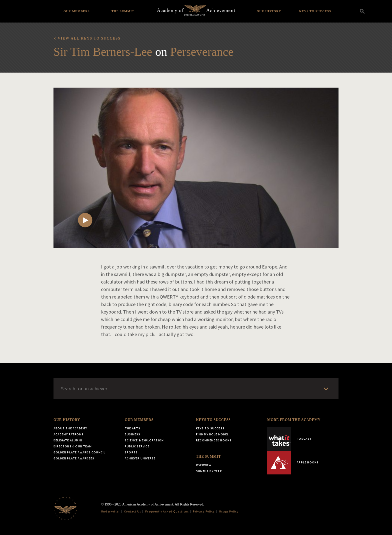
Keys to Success (315, 11)
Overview (204, 465)
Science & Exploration (144, 440)
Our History (269, 11)
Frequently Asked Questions (167, 511)
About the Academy (70, 428)
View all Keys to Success (89, 38)
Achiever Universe (140, 458)
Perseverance (202, 52)
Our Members (77, 11)
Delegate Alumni (68, 440)
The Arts (133, 428)
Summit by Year (209, 471)
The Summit (123, 11)
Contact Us (132, 511)
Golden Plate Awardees (74, 458)
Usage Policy (229, 511)
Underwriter (110, 511)
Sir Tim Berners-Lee (103, 52)
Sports (131, 452)
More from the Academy (294, 420)
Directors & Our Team (73, 446)
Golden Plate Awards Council (79, 452)
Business (133, 434)
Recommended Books (214, 440)
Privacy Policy (204, 511)
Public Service (137, 446)
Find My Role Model (212, 434)
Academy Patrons (68, 434)
